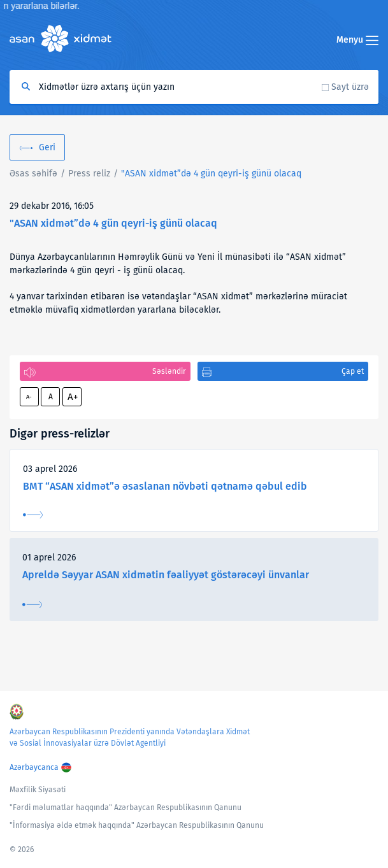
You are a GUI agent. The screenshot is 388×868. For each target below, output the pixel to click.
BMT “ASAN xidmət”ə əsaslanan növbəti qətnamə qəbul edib (165, 486)
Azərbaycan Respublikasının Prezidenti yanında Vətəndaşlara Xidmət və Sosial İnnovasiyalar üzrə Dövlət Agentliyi (130, 737)
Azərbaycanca (34, 767)
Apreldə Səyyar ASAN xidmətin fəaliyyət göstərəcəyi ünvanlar (166, 575)
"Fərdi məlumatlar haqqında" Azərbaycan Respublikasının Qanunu (126, 808)
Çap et (353, 371)
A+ (73, 397)
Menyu (357, 40)
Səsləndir (169, 371)
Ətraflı (33, 515)
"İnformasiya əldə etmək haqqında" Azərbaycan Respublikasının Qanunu (137, 825)
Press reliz (89, 174)
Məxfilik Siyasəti (38, 790)
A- (29, 397)
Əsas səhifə (33, 174)
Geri (47, 147)
